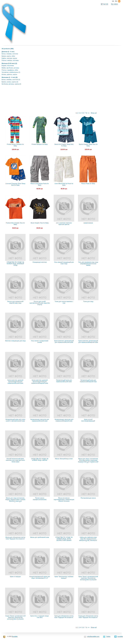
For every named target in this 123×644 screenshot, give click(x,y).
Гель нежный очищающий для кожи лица (64, 263)
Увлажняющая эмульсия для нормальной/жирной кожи (64, 420)
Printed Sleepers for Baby (40, 144)
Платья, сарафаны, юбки (10, 70)
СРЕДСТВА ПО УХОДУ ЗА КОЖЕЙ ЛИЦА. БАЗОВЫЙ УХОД (15, 264)
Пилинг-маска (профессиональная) (40, 499)
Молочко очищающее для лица (15, 341)
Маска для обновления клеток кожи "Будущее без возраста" (15, 538)
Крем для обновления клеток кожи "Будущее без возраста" (64, 617)
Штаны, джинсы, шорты (9, 74)
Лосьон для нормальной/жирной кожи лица (15, 302)
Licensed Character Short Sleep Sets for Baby (15, 184)
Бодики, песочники (8, 66)
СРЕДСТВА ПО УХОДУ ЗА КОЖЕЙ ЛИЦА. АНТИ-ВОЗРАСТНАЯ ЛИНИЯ (64, 539)
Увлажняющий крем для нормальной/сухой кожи (64, 381)
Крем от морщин (15, 577)
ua (113, 1)
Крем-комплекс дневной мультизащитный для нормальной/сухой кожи (15, 382)
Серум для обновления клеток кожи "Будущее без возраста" (88, 617)
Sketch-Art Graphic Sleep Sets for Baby (64, 145)
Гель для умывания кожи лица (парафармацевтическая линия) (88, 264)
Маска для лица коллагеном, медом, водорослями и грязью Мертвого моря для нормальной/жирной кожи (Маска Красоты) (15, 501)
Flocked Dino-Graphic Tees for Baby (15, 224)
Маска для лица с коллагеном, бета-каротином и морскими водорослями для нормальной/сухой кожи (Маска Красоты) (88, 461)
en (119, 1)
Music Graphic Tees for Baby (40, 223)
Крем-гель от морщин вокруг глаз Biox (40, 617)
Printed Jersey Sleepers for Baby (15, 145)
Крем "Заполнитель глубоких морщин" (64, 577)
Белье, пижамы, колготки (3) (11, 79)
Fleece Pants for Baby (88, 184)
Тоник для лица (88, 301)
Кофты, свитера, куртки (9, 58)
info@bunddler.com (93, 636)
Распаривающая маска (88, 498)
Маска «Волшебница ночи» (64, 459)
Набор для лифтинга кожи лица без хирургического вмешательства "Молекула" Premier (88, 540)
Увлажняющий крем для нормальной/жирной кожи (88, 381)
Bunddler (15, 636)
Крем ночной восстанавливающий (88, 420)
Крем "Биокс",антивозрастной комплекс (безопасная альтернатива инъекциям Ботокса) (88, 579)
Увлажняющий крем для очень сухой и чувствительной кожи (15, 420)
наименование (88, 223)
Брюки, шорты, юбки (8, 56)
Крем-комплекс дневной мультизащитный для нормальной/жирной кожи (40, 382)
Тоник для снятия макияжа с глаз (64, 302)
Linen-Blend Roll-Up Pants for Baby (64, 184)
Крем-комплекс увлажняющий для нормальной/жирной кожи (88, 342)
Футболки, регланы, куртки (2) (11, 84)
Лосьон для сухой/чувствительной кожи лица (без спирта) (40, 303)
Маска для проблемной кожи (40, 537)
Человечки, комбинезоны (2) (11, 72)
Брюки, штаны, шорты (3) (10, 82)
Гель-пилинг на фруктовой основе (40, 342)
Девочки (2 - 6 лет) (8, 52)
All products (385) (8, 49)
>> (89, 113)
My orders (114, 4)
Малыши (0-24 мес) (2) (9, 63)
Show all (94, 113)
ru (116, 1)
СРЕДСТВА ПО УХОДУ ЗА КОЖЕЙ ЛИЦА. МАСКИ (40, 459)
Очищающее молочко (40, 262)
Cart (106, 4)
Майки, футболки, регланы (10, 68)
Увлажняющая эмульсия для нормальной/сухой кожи (40, 420)
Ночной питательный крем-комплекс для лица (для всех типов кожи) (15, 460)
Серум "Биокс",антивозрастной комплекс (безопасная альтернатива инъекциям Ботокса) (15, 618)
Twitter (108, 636)
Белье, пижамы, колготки (10, 54)
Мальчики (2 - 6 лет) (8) (10, 77)
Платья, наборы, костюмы (10, 60)
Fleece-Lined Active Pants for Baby (40, 184)
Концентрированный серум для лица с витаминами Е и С (40, 577)
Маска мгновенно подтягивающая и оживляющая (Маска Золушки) (64, 499)
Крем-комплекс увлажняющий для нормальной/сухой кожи (64, 342)
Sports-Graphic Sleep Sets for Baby (88, 145)
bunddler (120, 636)
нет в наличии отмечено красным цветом (64, 224)
